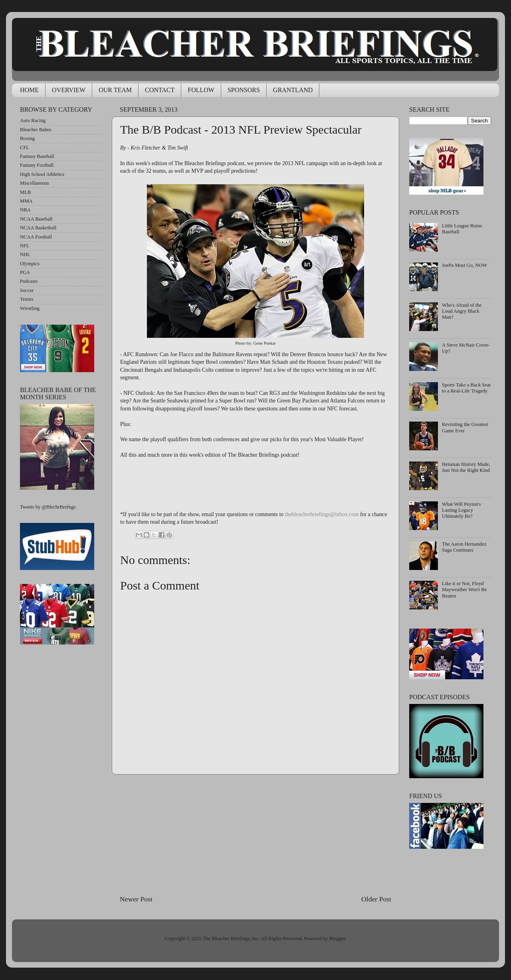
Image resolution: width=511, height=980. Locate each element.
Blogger (337, 939)
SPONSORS (244, 90)
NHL (25, 254)
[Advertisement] (255, 834)
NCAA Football (36, 237)
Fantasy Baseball (37, 156)
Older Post (376, 899)
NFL (25, 246)
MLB (25, 192)
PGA (25, 272)
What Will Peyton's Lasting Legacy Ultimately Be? (461, 510)
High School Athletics (42, 174)
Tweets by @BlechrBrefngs (48, 507)
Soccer (27, 290)
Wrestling (30, 308)
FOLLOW (201, 90)
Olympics (30, 264)
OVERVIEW (69, 90)
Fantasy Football (37, 165)
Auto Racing (33, 120)
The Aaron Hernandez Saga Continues (464, 547)
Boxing (27, 138)
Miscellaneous (35, 183)
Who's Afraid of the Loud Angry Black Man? (462, 311)
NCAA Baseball (36, 219)
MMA (26, 201)
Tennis (27, 299)
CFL (25, 148)
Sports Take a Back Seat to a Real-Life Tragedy (466, 388)
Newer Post (136, 899)
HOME (29, 90)
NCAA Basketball (38, 228)
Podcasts (29, 281)
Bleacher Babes (36, 130)
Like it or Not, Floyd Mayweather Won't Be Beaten (464, 590)
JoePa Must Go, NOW (464, 265)
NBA (25, 210)
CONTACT (160, 90)
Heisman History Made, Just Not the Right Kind (466, 467)
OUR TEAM (115, 90)
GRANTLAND (293, 90)
